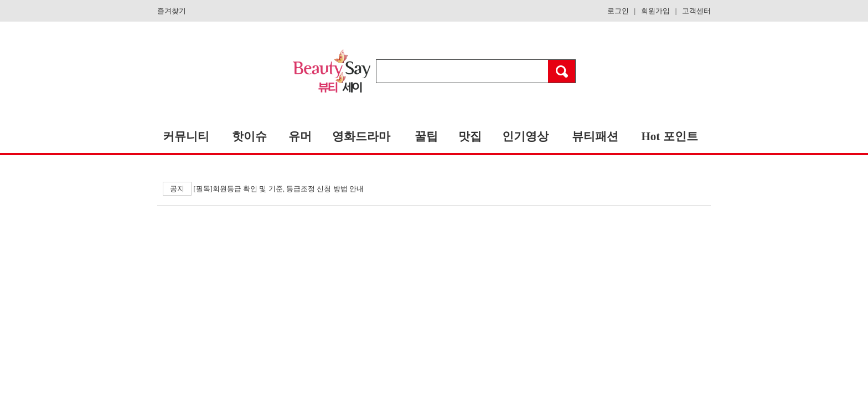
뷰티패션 (595, 136)
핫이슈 (249, 136)
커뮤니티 (186, 136)
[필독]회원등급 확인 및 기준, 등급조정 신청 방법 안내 (263, 189)
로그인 (618, 11)
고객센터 (696, 11)
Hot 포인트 (669, 136)
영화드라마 (361, 136)
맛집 (470, 136)
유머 (300, 136)
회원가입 (655, 11)
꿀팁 (426, 136)
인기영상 (525, 136)
